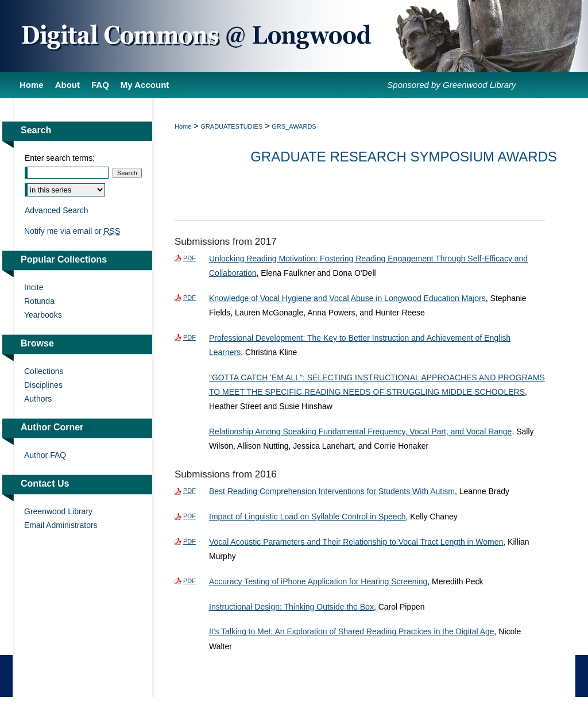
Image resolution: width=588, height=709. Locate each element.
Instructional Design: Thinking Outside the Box (291, 607)
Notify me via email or (72, 231)
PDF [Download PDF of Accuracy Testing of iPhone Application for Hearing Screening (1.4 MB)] (189, 581)
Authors (38, 399)
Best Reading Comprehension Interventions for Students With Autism (332, 491)
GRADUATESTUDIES (231, 126)
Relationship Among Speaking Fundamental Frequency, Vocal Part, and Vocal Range (360, 431)
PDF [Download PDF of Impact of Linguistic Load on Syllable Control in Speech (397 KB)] (189, 516)
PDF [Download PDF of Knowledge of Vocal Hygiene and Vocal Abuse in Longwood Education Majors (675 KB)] (189, 298)
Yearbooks (43, 315)
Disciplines (43, 385)
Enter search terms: (60, 158)
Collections (44, 371)
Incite (34, 287)
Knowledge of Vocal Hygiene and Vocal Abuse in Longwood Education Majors (347, 298)
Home (183, 126)
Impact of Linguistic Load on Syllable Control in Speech (307, 517)
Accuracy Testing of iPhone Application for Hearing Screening (318, 581)
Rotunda (39, 301)
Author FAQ (45, 455)
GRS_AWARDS (294, 126)
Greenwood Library (58, 511)
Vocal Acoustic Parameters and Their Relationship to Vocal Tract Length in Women (356, 542)
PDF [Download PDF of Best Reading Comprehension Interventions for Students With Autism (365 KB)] (189, 491)
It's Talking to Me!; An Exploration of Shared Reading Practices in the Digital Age (352, 631)
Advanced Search (57, 210)
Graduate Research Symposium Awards (404, 157)
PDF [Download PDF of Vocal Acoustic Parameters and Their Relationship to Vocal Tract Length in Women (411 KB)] (189, 541)
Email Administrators (61, 525)
